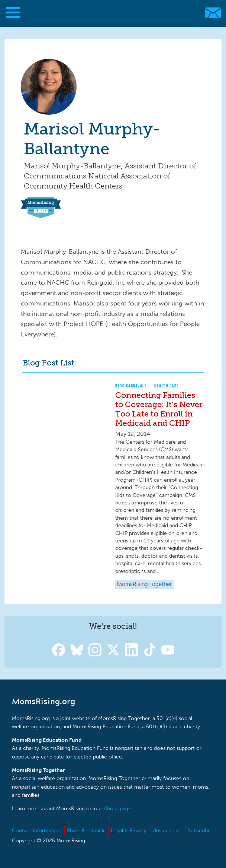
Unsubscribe (167, 831)
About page (117, 809)
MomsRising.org (109, 13)
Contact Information (36, 831)
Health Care (167, 386)
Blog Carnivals (131, 386)
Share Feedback (86, 831)
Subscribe (199, 831)
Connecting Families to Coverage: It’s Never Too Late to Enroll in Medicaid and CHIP (159, 409)
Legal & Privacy (128, 831)
